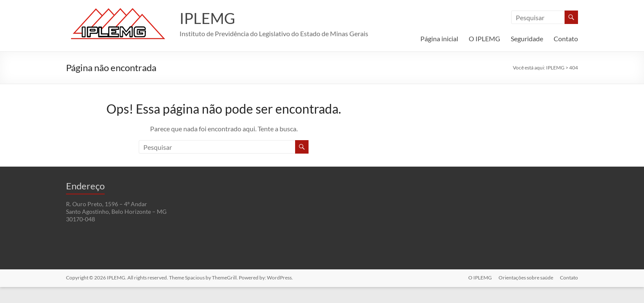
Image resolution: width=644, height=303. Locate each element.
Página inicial (439, 39)
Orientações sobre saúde (526, 278)
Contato (566, 39)
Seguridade (527, 39)
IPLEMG (207, 18)
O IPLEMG (484, 39)
